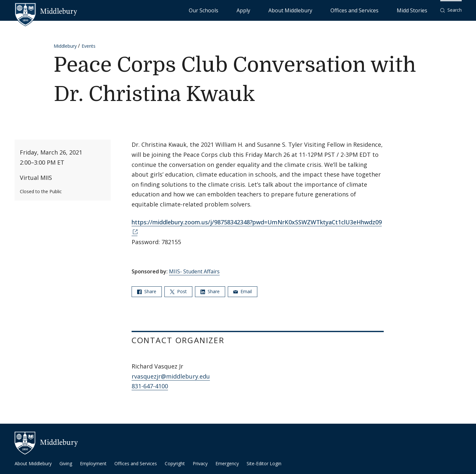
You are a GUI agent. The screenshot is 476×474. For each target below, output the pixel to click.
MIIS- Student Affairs (194, 271)
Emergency (227, 463)
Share (147, 291)
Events (89, 46)
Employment (93, 463)
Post (178, 291)
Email (243, 291)
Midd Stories (419, 10)
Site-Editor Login (264, 463)
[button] (451, 10)
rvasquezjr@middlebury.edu (171, 376)
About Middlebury (329, 10)
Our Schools (270, 10)
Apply (297, 10)
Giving (66, 463)
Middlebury (65, 46)
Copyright (175, 463)
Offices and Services (377, 10)
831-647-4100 (150, 386)
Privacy (200, 463)
